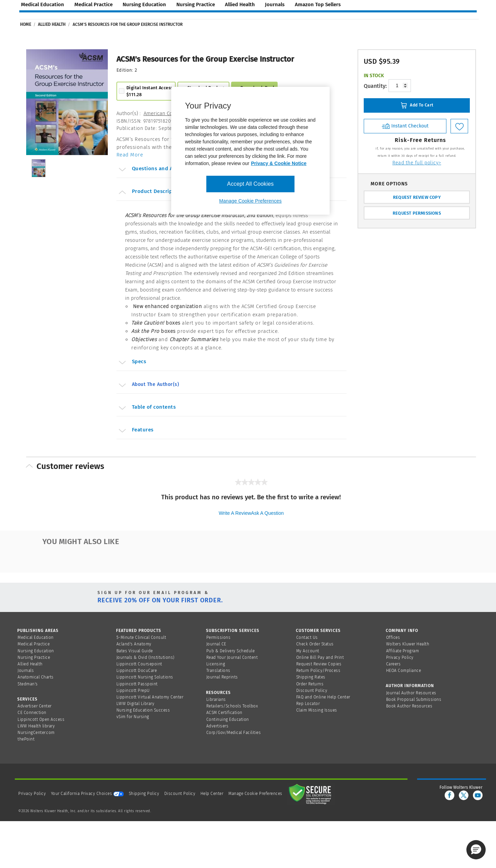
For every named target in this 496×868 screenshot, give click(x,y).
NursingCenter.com (36, 733)
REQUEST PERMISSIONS (417, 213)
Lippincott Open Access (41, 719)
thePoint (26, 739)
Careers (394, 664)
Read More (130, 155)
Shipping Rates (311, 677)
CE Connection (32, 713)
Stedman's (28, 684)
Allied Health (52, 24)
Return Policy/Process (318, 671)
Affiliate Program (403, 651)
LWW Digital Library (136, 704)
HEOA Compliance (404, 671)
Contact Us (307, 637)
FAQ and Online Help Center (323, 697)
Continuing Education (228, 719)
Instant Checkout (405, 126)
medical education (43, 4)
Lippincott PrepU (133, 691)
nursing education (144, 4)
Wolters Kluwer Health (408, 644)
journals (275, 4)
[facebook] (449, 795)
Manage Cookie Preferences (255, 794)
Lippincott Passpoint (137, 684)
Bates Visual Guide (135, 651)
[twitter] (464, 795)
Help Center (213, 794)
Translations (218, 671)
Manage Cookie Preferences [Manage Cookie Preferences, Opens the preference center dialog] (250, 201)
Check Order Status (315, 644)
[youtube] (478, 795)
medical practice (94, 4)
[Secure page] (311, 794)
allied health (240, 4)
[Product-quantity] (400, 86)
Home (25, 24)
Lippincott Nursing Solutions (145, 677)
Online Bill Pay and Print (320, 657)
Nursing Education (36, 651)
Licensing (216, 664)
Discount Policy (312, 691)
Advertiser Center (35, 706)
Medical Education (36, 637)
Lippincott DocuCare (137, 671)
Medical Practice (34, 644)
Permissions (219, 637)
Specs (132, 362)
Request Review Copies (319, 664)
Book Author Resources (409, 706)
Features (136, 431)
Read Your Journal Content (232, 657)
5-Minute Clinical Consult (141, 637)
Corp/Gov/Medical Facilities (234, 733)
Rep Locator (308, 704)
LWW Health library (36, 726)
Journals (26, 671)
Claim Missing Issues (317, 710)
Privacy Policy (400, 657)
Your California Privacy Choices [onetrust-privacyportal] (87, 794)
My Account (308, 651)
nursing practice (196, 4)
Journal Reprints (222, 677)
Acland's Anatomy (134, 644)
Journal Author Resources (411, 693)
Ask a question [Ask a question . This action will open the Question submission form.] (267, 513)
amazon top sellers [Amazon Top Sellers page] (318, 4)
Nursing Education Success (143, 710)
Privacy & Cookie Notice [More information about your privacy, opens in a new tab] (279, 163)
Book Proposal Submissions (414, 699)
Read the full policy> (417, 163)
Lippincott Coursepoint (139, 664)
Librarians (216, 699)
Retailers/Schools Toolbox (232, 706)
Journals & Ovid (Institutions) (146, 657)
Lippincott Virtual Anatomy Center (150, 697)
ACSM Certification (224, 713)
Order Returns (310, 684)
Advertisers (218, 726)
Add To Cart (417, 105)
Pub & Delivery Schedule (231, 651)
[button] (476, 850)
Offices (393, 637)
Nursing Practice (34, 657)
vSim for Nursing (133, 717)
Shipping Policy (144, 794)
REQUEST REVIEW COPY (417, 197)
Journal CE (216, 644)
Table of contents (147, 408)
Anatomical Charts (36, 677)
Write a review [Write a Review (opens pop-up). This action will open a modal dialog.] (235, 513)
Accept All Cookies (250, 184)
